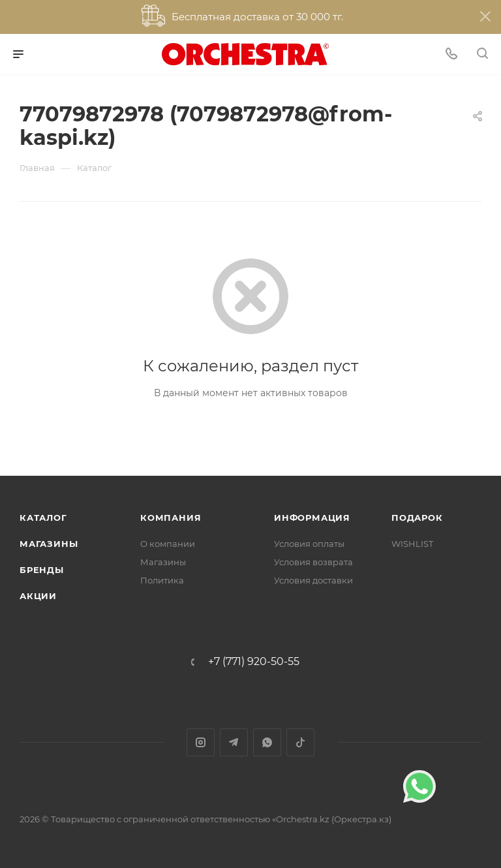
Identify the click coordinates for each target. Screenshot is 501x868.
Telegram (234, 742)
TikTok (300, 742)
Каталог (43, 518)
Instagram (201, 742)
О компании (168, 544)
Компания (171, 518)
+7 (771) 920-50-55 (254, 662)
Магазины (49, 544)
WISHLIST (412, 544)
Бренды (42, 570)
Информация (312, 518)
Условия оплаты (309, 544)
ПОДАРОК (417, 518)
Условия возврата (313, 562)
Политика (162, 580)
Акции (38, 596)
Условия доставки (313, 580)
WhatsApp (267, 742)
